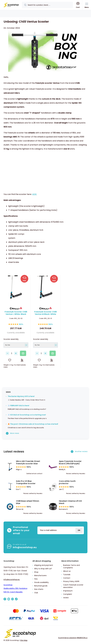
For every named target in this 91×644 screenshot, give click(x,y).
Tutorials (67, 575)
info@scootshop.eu (25, 547)
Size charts (39, 589)
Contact (67, 578)
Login (79, 530)
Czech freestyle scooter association (73, 586)
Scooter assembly (11, 339)
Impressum (68, 591)
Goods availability (41, 582)
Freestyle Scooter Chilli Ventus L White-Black (16, 313)
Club (36, 593)
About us (67, 571)
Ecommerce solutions (67, 638)
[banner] (11, 5)
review (66, 598)
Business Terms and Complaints (71, 566)
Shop (36, 572)
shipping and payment (44, 565)
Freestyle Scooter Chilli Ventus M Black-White (45, 313)
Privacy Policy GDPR (71, 581)
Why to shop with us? (43, 569)
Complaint (68, 594)
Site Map (24, 640)
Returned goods (41, 586)
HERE (34, 194)
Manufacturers (40, 575)
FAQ (36, 579)
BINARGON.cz (82, 638)
